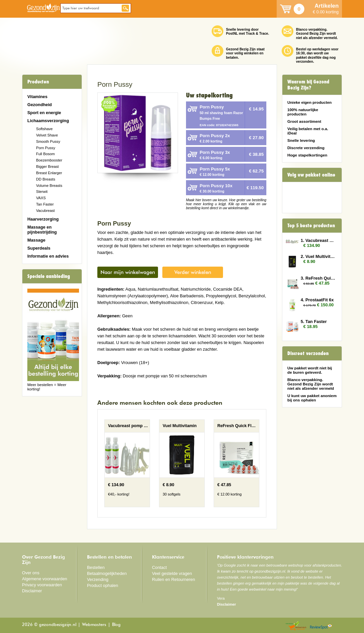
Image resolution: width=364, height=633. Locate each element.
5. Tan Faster (314, 322)
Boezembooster (49, 160)
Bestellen (96, 567)
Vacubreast (45, 211)
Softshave (44, 129)
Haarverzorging (43, 219)
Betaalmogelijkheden (107, 573)
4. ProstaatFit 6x (317, 300)
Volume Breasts (49, 186)
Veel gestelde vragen (172, 573)
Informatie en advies (48, 256)
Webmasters (94, 625)
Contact (159, 567)
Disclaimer (32, 591)
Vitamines (37, 97)
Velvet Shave (47, 135)
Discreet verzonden (308, 353)
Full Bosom (45, 154)
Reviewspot (321, 626)
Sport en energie (44, 113)
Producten (38, 82)
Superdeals (39, 248)
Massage (36, 240)
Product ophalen (102, 585)
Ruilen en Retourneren (173, 579)
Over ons (31, 573)
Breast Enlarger (49, 173)
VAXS (41, 198)
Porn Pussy (45, 148)
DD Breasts (45, 179)
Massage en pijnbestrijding (42, 230)
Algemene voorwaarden (45, 579)
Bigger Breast (47, 167)
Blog (116, 625)
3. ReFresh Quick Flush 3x (318, 278)
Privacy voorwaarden (42, 585)
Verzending (98, 579)
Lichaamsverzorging (48, 121)
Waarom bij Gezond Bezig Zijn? (308, 85)
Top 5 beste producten (311, 226)
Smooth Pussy (48, 141)
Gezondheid (39, 105)
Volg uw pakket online (311, 175)
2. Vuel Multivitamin (318, 256)
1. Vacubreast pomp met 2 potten (318, 240)
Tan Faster (45, 204)
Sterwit (42, 192)
